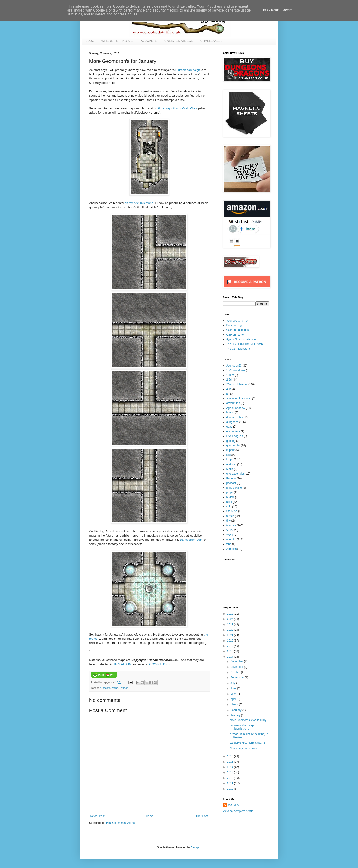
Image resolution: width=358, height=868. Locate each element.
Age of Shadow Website (241, 339)
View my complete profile (238, 811)
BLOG (90, 41)
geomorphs (233, 446)
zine (229, 544)
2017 (231, 657)
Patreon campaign (188, 70)
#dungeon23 (234, 366)
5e (228, 394)
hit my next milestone (139, 203)
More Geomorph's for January (248, 720)
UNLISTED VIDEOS (179, 41)
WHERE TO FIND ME (117, 41)
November (237, 667)
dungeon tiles (235, 417)
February (236, 710)
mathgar (231, 464)
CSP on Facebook (238, 330)
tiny (229, 521)
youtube (231, 540)
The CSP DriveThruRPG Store (245, 344)
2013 (231, 772)
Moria (230, 469)
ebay (229, 427)
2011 (231, 783)
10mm (230, 375)
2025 (231, 614)
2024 (231, 619)
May (233, 694)
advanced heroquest (239, 399)
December (237, 661)
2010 (231, 789)
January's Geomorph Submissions (242, 727)
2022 (231, 630)
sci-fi (229, 502)
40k (229, 389)
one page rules (235, 474)
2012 (231, 778)
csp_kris (233, 805)
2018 (231, 651)
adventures (233, 403)
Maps (115, 688)
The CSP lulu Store (238, 349)
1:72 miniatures (236, 370)
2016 (231, 756)
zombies (232, 549)
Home (150, 816)
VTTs (229, 530)
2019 (231, 646)
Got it (288, 10)
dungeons (105, 688)
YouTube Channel (237, 321)
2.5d (229, 380)
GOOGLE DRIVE (161, 664)
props (230, 493)
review (230, 497)
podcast (231, 483)
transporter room (191, 540)
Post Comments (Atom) (120, 823)
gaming (231, 441)
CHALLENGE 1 (211, 41)
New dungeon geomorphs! (246, 748)
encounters (233, 431)
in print (231, 450)
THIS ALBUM (122, 664)
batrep (230, 413)
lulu (229, 455)
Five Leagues (235, 436)
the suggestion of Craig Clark (178, 108)
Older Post (201, 816)
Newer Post (98, 816)
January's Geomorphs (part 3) (248, 743)
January (236, 715)
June (234, 688)
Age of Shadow (236, 408)
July (233, 683)
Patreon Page (235, 325)
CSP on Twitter (236, 335)
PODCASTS (149, 41)
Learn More (270, 10)
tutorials (231, 525)
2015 (231, 762)
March (235, 704)
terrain (230, 516)
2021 (231, 635)
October (236, 672)
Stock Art (232, 511)
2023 (231, 625)
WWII (230, 535)
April (233, 699)
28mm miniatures (237, 384)
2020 (231, 641)
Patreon (124, 688)
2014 (231, 767)
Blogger (196, 847)
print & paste (234, 488)
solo (229, 507)
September (237, 677)
